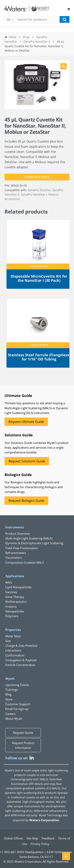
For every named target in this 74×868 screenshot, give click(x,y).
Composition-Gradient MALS (25, 562)
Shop (26, 37)
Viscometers (14, 558)
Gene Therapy (15, 597)
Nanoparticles (15, 611)
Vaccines (11, 592)
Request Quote (23, 733)
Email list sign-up (17, 709)
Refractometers (16, 553)
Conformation (15, 655)
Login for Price (37, 177)
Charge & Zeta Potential (21, 646)
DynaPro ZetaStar (39, 190)
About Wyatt (14, 719)
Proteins (11, 606)
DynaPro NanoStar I (34, 194)
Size (8, 641)
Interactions (13, 650)
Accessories (12, 199)
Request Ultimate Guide (26, 422)
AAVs (9, 582)
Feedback (48, 838)
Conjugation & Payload (21, 660)
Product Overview (18, 534)
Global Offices (13, 838)
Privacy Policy (40, 844)
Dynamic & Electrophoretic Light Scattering (34, 543)
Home (13, 37)
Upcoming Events (17, 685)
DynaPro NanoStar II (37, 42)
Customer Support (18, 704)
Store (9, 699)
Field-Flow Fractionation (22, 548)
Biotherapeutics (16, 602)
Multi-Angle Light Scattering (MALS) (29, 538)
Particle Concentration (20, 665)
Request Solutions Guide (27, 461)
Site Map (32, 838)
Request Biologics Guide (26, 501)
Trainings (12, 690)
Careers (10, 714)
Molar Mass (13, 636)
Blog (8, 694)
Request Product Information (23, 745)
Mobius (53, 194)
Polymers (12, 616)
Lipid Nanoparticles (18, 587)
